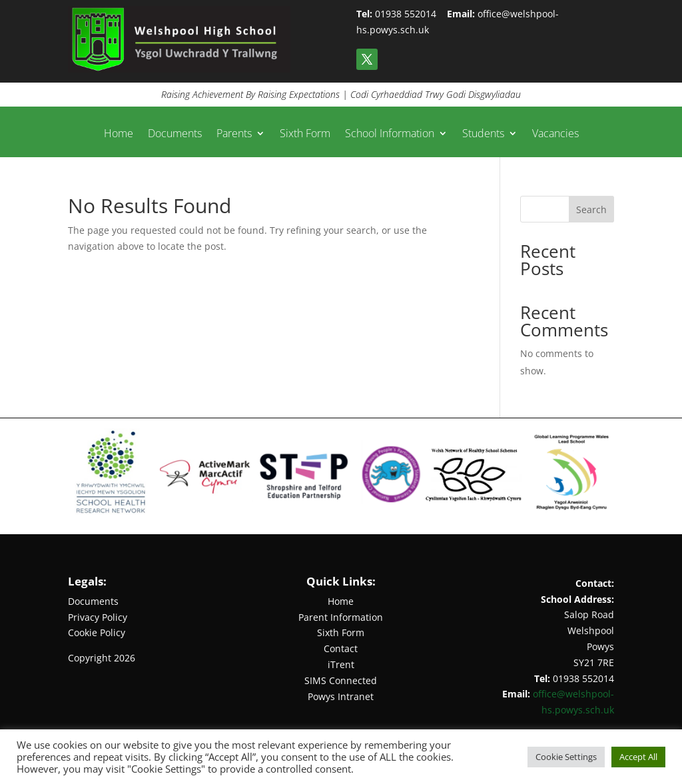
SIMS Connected (341, 680)
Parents (234, 135)
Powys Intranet (341, 696)
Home (119, 135)
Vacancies (555, 135)
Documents (175, 135)
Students (483, 135)
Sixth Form (305, 135)
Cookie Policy (97, 632)
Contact (341, 648)
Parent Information (341, 617)
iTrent (341, 664)
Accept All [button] (638, 757)
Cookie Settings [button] (566, 757)
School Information (390, 135)
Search (591, 209)
